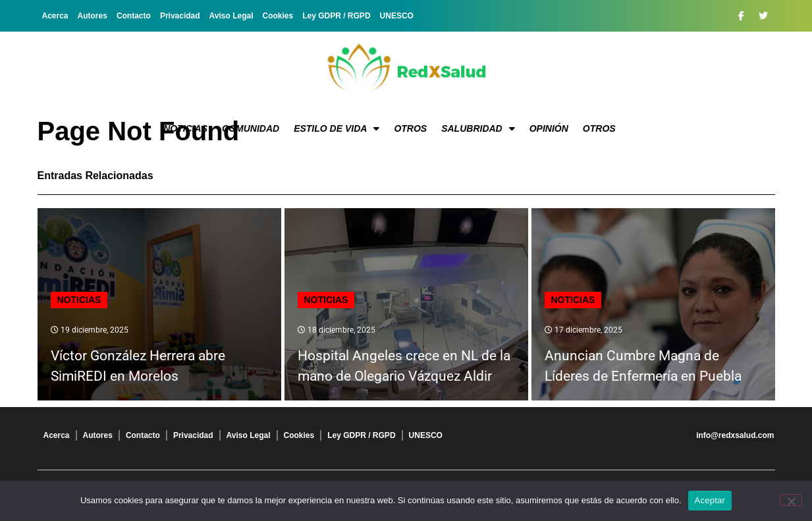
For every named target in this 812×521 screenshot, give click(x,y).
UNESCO (397, 16)
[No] (791, 500)
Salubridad (478, 128)
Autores (93, 16)
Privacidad (180, 16)
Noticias (185, 128)
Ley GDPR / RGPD (336, 16)
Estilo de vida (337, 128)
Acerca (55, 16)
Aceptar (710, 500)
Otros (410, 128)
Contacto (134, 16)
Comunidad (251, 128)
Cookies (278, 16)
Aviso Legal (231, 16)
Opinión (549, 128)
